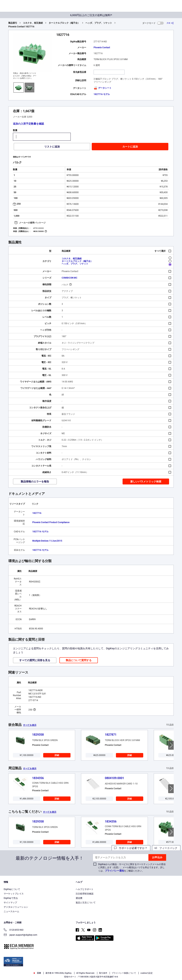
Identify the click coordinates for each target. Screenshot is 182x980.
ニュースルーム (11, 911)
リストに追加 (52, 147)
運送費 (79, 898)
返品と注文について (86, 903)
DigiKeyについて (12, 889)
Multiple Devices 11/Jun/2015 (47, 541)
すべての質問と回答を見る (35, 660)
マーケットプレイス (14, 894)
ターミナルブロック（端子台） (64, 23)
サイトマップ (10, 903)
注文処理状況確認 (85, 894)
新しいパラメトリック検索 (146, 481)
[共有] (170, 23)
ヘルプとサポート (85, 889)
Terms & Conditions (94, 973)
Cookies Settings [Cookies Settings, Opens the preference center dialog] (166, 969)
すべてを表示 (30, 725)
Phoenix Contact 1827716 (21, 27)
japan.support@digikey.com (20, 935)
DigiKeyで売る (11, 898)
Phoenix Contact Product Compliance (51, 522)
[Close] (178, 970)
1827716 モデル (102, 94)
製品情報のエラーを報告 (35, 481)
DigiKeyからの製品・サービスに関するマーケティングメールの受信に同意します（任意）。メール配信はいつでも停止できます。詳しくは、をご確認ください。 (132, 868)
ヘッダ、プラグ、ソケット (99, 23)
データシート (103, 88)
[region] (91, 970)
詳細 (57, 755)
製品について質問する (79, 660)
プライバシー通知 (114, 871)
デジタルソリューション (16, 907)
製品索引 (13, 23)
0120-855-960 (14, 930)
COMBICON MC (69, 278)
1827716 (37, 513)
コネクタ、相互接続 (33, 23)
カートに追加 (130, 147)
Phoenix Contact (102, 48)
